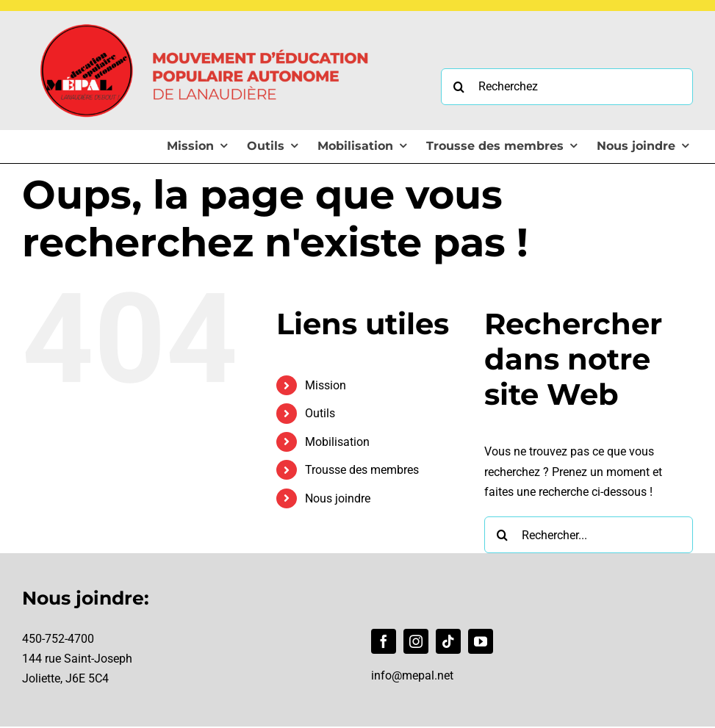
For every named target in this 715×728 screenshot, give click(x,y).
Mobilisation (337, 442)
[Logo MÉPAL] (206, 17)
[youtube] (481, 641)
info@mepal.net (412, 675)
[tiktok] (448, 641)
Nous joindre (338, 498)
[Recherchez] (567, 87)
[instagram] (416, 641)
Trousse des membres (362, 470)
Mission (326, 385)
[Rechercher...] (589, 535)
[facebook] (384, 641)
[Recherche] (459, 87)
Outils (320, 413)
